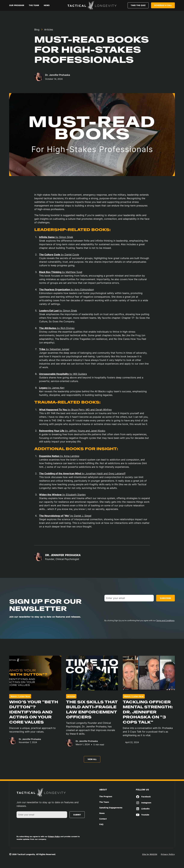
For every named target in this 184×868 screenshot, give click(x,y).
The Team (34, 5)
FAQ (101, 824)
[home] (92, 5)
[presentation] (127, 610)
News (47, 5)
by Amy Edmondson (66, 289)
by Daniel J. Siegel (65, 516)
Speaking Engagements (111, 808)
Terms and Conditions (165, 620)
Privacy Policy (168, 854)
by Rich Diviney (57, 328)
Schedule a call (163, 5)
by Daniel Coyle (59, 255)
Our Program (17, 5)
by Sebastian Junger (54, 349)
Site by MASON (150, 854)
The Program (106, 796)
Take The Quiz (138, 5)
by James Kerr (52, 388)
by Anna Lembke (59, 456)
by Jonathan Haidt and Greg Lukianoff (82, 473)
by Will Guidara (63, 374)
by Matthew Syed (61, 272)
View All (92, 759)
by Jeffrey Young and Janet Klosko (72, 431)
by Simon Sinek (56, 237)
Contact (103, 819)
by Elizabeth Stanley (62, 495)
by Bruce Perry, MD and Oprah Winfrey (75, 410)
